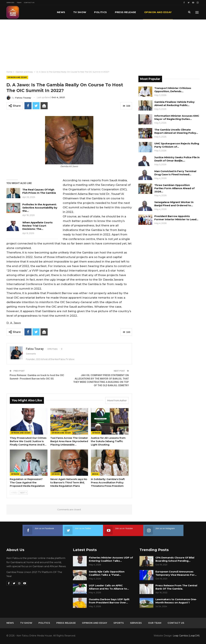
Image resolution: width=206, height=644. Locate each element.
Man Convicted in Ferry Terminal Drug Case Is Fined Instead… (175, 173)
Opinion (96, 433)
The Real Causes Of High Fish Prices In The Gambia (39, 191)
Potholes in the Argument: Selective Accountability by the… (40, 208)
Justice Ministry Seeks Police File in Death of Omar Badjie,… (177, 159)
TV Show (80, 12)
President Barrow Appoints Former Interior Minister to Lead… (176, 218)
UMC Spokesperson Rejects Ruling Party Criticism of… (177, 145)
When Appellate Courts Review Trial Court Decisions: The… (37, 226)
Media (95, 474)
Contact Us (29, 2)
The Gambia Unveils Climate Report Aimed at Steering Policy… (176, 131)
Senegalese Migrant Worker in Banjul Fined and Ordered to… (174, 204)
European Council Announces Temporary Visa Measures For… (176, 573)
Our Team (155, 623)
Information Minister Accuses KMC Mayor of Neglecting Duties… (177, 117)
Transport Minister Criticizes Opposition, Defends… (173, 90)
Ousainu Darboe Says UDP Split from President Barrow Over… (109, 601)
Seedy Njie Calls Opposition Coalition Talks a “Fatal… (107, 573)
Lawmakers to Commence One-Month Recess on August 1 (176, 601)
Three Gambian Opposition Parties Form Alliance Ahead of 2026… (174, 188)
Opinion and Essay (17, 77)
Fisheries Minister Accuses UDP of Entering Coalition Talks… (111, 559)
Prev (14, 493)
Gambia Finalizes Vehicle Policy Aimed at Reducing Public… (174, 104)
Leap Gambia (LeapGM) (186, 636)
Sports (119, 623)
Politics (100, 12)
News (61, 12)
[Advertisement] (103, 44)
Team (19, 2)
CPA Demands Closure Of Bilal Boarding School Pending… (175, 559)
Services (10, 2)
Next (23, 493)
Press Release (126, 12)
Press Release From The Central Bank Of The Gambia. (176, 587)
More (148, 12)
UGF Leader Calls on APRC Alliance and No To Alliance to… (109, 587)
